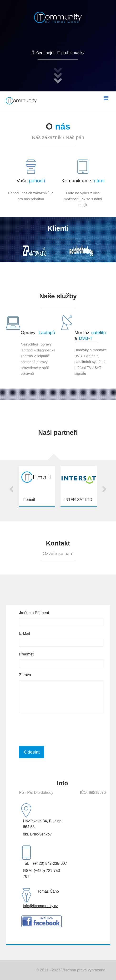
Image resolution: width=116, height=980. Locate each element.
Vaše (31, 181)
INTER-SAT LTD (78, 500)
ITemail (29, 500)
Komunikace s (83, 181)
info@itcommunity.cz (40, 906)
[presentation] (55, 730)
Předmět (26, 654)
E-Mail (24, 633)
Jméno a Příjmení (34, 613)
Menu (106, 98)
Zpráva (25, 675)
